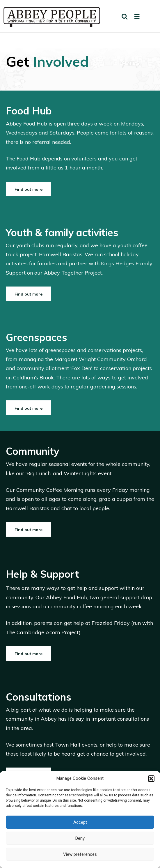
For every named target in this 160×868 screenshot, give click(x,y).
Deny (80, 838)
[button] (151, 779)
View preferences (80, 854)
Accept (80, 822)
